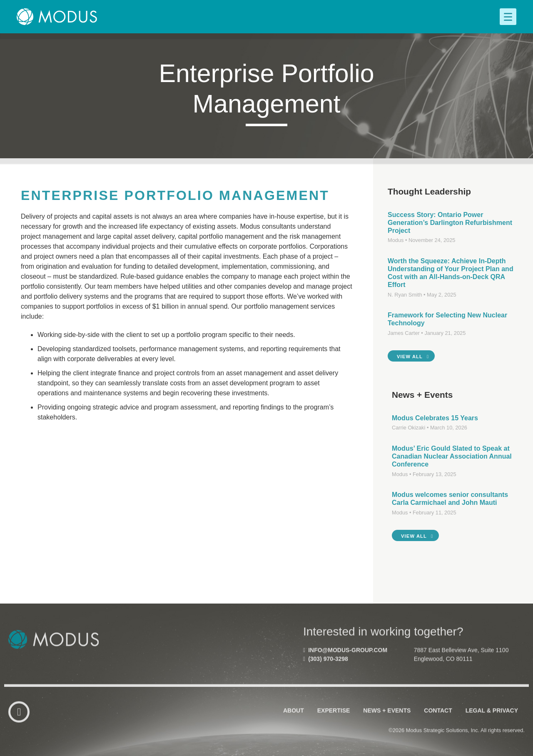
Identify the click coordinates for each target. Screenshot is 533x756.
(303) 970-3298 (326, 664)
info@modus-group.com (345, 655)
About (294, 716)
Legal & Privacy (492, 716)
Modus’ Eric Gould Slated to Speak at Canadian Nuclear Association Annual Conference (452, 456)
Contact (438, 716)
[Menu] (508, 17)
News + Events (387, 716)
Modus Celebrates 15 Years (435, 418)
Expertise (334, 716)
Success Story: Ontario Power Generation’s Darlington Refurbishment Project (450, 223)
